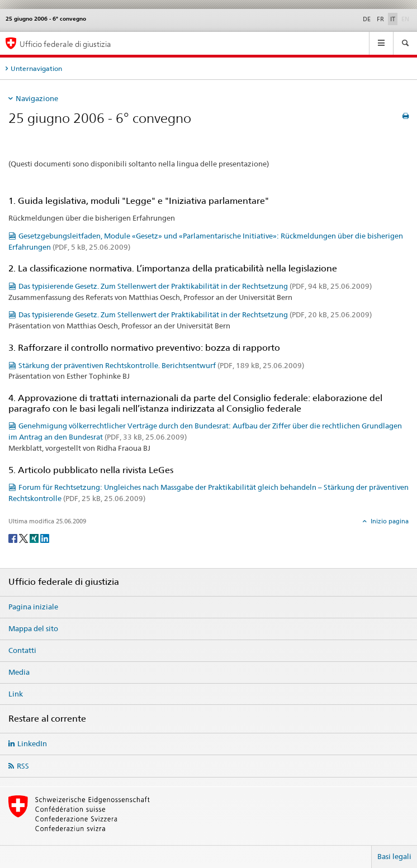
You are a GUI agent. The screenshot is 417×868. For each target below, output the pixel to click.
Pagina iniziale (33, 607)
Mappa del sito (33, 628)
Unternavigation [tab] (36, 68)
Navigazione (37, 98)
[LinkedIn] (45, 538)
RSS (23, 766)
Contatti (22, 650)
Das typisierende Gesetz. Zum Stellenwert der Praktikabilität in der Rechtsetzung (195, 286)
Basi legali (394, 856)
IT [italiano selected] (393, 19)
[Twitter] (24, 538)
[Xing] (35, 538)
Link (16, 694)
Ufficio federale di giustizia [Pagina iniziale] (65, 44)
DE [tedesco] (367, 19)
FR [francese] (380, 19)
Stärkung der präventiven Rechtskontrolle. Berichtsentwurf (161, 365)
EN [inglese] (406, 18)
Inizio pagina (389, 521)
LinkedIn (32, 743)
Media (19, 672)
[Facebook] (14, 538)
